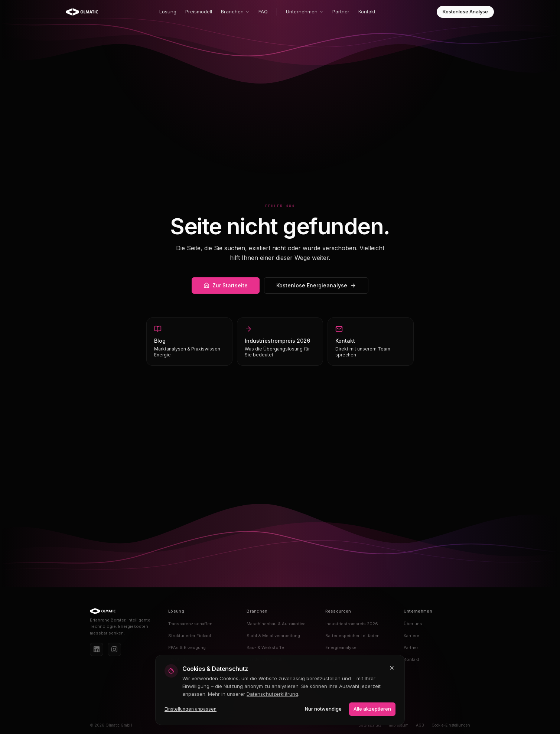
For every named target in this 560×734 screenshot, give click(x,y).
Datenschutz (370, 725)
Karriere (411, 636)
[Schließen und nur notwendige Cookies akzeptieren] (392, 668)
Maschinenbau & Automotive (276, 624)
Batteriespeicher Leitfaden (352, 636)
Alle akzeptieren (372, 709)
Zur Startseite (226, 285)
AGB (420, 725)
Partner (341, 12)
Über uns (413, 624)
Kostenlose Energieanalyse (316, 285)
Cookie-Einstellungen (451, 725)
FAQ (263, 12)
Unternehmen (305, 12)
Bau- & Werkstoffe (265, 647)
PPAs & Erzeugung (187, 647)
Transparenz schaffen (190, 624)
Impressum (399, 725)
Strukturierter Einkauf (190, 636)
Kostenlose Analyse (465, 12)
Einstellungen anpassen (191, 709)
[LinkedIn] (97, 649)
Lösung (168, 12)
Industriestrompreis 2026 (352, 624)
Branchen (235, 12)
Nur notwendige (323, 709)
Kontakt (367, 12)
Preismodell (199, 12)
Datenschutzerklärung (272, 694)
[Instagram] (114, 649)
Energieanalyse (341, 647)
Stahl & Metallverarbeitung (273, 636)
